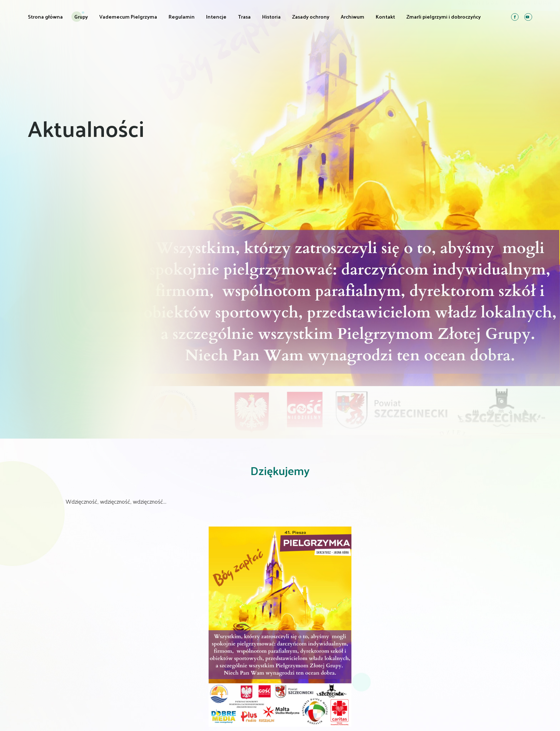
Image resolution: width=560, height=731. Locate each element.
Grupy (81, 16)
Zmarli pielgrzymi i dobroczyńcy (444, 16)
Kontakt (385, 16)
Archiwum (352, 16)
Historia (271, 16)
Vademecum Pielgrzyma (128, 16)
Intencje (216, 16)
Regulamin (182, 16)
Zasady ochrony (311, 16)
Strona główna (45, 16)
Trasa (244, 16)
